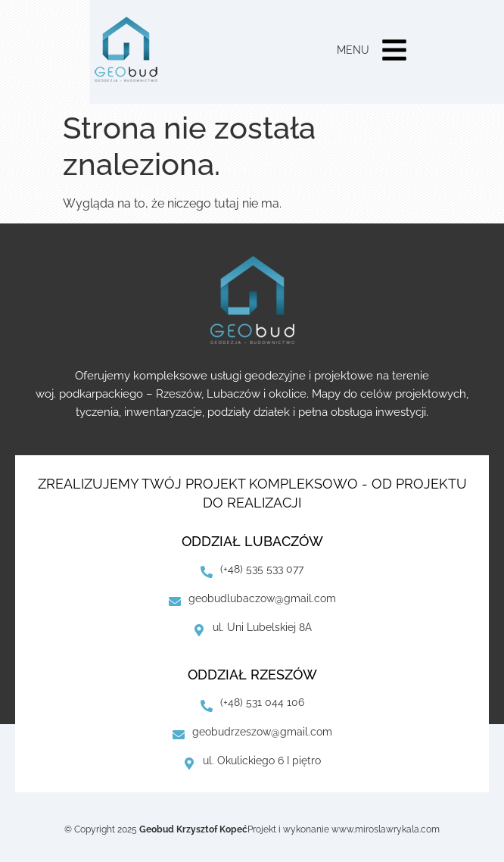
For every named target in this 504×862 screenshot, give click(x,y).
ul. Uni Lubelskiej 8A (262, 627)
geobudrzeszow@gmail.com (262, 732)
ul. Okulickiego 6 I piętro (262, 760)
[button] (394, 52)
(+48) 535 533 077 (262, 569)
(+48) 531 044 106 (262, 702)
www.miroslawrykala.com (386, 829)
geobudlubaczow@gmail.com (262, 598)
